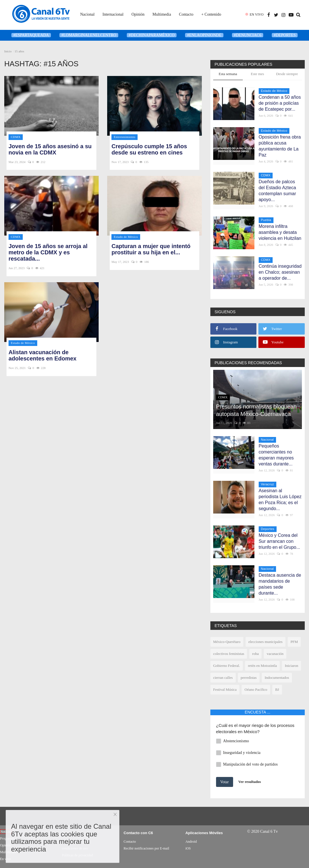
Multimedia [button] (162, 14)
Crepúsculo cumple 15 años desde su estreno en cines (149, 149)
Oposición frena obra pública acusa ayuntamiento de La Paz (280, 146)
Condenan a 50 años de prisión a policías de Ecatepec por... (280, 103)
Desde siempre (287, 74)
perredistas (249, 678)
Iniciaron (292, 666)
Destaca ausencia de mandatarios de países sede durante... (280, 584)
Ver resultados (250, 782)
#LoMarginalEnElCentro (89, 35)
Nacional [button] (87, 14)
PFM (294, 642)
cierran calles (223, 678)
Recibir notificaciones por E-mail (146, 848)
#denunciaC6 (248, 35)
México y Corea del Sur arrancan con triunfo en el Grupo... (279, 541)
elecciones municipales (266, 642)
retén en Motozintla (262, 666)
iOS (188, 848)
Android (191, 842)
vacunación (275, 654)
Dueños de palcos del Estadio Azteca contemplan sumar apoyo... (277, 191)
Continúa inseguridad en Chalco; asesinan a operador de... (280, 272)
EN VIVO (257, 15)
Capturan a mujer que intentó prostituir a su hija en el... (151, 249)
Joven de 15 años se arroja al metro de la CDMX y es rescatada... (48, 252)
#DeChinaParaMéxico (152, 35)
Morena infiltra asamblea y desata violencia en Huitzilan (280, 232)
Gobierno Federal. (227, 666)
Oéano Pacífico (256, 689)
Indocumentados (277, 678)
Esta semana (228, 74)
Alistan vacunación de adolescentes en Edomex (42, 355)
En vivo (5, 859)
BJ (277, 689)
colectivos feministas (229, 654)
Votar (225, 782)
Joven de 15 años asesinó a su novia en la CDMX (50, 149)
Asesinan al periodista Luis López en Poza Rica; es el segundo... (280, 500)
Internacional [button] (113, 14)
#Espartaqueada (31, 35)
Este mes (257, 74)
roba (255, 654)
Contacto (186, 14)
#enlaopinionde (204, 35)
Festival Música (225, 689)
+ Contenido (211, 14)
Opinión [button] (138, 14)
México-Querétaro (227, 642)
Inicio (8, 51)
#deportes (285, 35)
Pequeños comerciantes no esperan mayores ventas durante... (276, 455)
